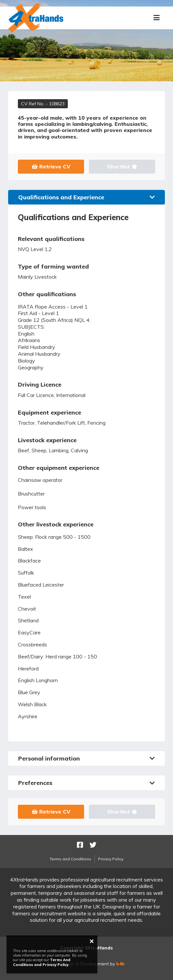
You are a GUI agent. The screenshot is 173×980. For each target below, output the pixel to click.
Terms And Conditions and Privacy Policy (42, 962)
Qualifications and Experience (86, 197)
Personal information (86, 758)
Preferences (86, 783)
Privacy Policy (111, 859)
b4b (120, 964)
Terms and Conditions (70, 859)
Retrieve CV (51, 166)
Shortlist (122, 166)
